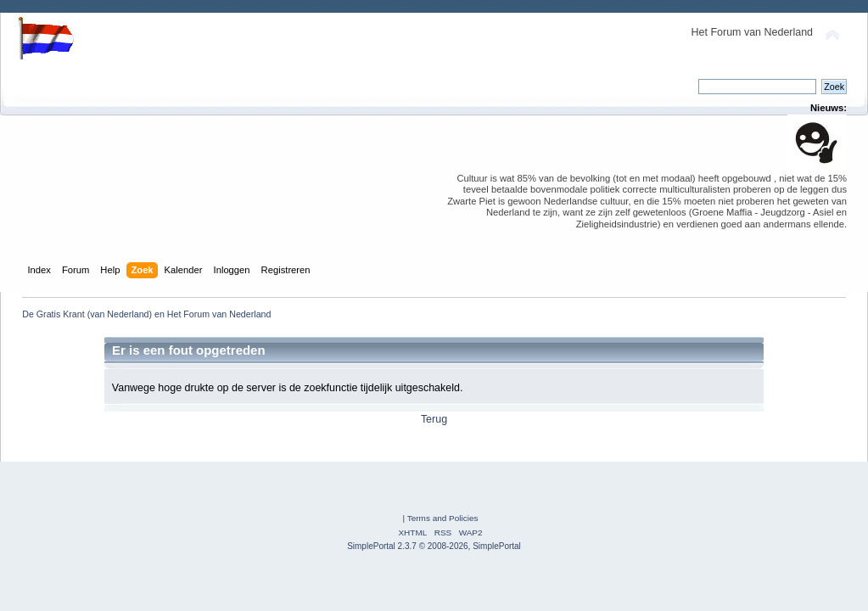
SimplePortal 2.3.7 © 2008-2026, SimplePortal (434, 546)
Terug (434, 419)
